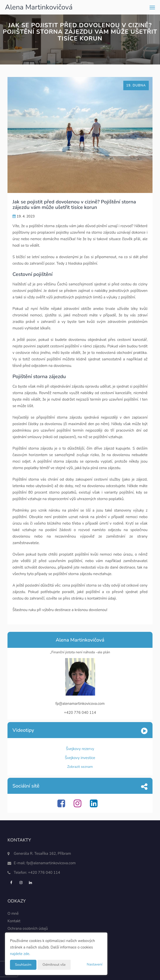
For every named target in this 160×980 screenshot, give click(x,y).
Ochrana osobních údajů (28, 929)
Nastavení (95, 964)
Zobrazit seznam (80, 767)
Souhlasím (23, 965)
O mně (13, 914)
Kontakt (14, 921)
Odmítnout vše (54, 965)
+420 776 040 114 (44, 873)
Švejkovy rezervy (80, 749)
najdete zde (20, 954)
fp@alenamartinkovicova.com (51, 863)
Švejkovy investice (80, 758)
